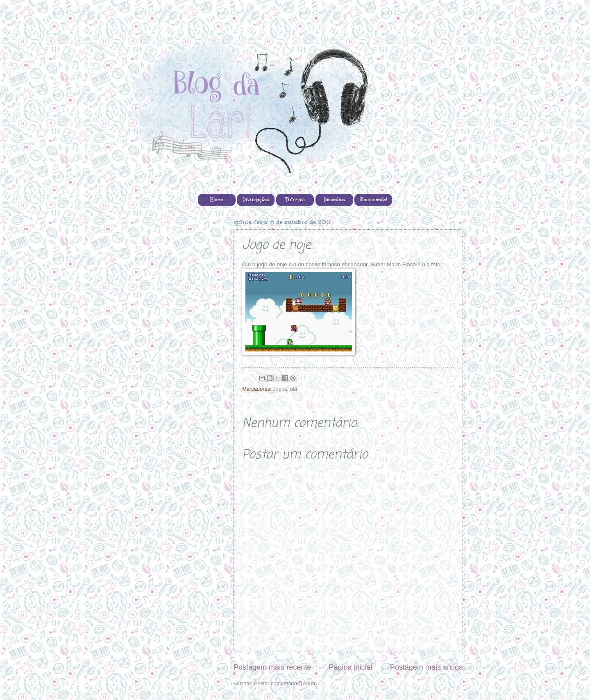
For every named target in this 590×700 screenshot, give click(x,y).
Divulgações (256, 200)
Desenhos (334, 200)
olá (294, 389)
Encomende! (373, 200)
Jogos (280, 389)
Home (217, 200)
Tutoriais (295, 200)
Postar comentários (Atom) (285, 683)
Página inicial (350, 667)
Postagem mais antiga (427, 667)
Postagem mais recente (272, 667)
